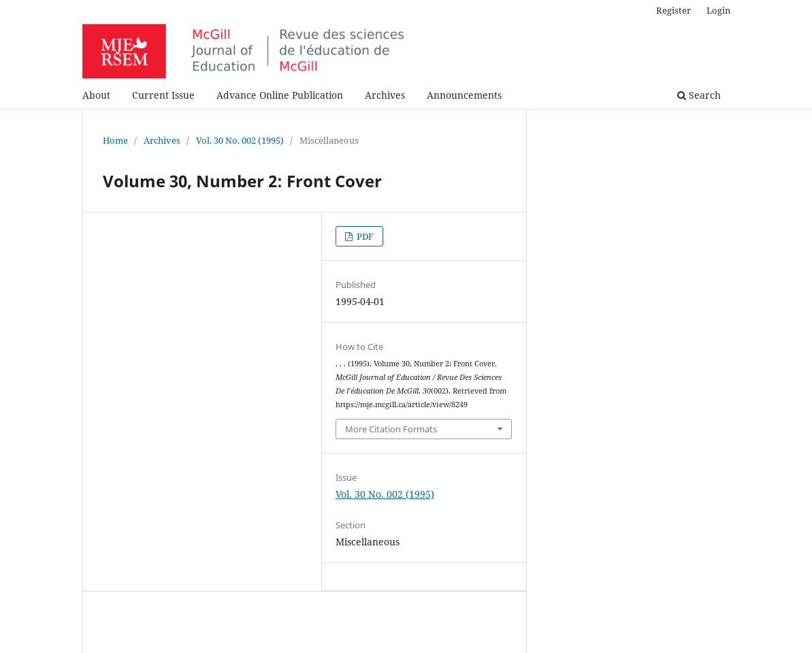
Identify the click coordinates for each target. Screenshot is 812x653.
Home (115, 140)
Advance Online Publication (280, 95)
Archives (385, 95)
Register (673, 10)
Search (699, 95)
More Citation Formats (391, 429)
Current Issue (163, 95)
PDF (364, 236)
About (96, 95)
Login (718, 10)
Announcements (464, 95)
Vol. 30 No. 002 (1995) (240, 140)
